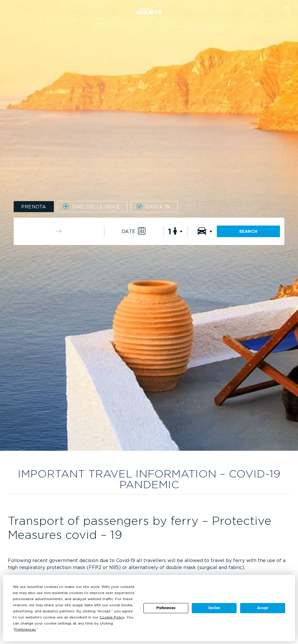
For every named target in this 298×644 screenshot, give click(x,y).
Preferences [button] (25, 629)
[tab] (34, 207)
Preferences (166, 608)
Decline (214, 608)
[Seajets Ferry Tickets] (149, 9)
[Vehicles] (202, 231)
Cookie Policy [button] (112, 617)
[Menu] (287, 9)
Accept (263, 608)
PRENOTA (34, 207)
